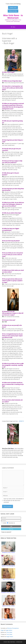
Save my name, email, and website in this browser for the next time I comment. (14, 500)
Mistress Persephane (13, 628)
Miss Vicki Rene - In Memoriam (13, 17)
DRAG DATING (13, 11)
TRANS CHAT (13, 8)
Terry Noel (9, 632)
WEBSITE (21, 421)
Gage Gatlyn (9, 630)
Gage (2, 630)
